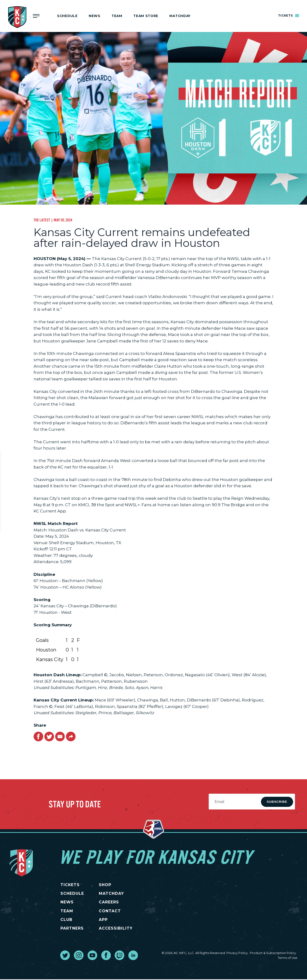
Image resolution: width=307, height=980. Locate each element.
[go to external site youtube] (92, 956)
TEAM (67, 911)
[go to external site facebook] (106, 956)
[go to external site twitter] (65, 956)
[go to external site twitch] (119, 956)
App (107, 920)
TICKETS (70, 885)
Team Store (146, 16)
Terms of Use (287, 959)
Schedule (67, 16)
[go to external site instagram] (79, 956)
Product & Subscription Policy (273, 954)
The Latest (42, 220)
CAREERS (112, 903)
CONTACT (113, 911)
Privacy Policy (237, 954)
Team (117, 16)
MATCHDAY (180, 16)
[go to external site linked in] (133, 956)
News (95, 16)
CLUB (66, 920)
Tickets (288, 15)
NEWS (67, 903)
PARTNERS (72, 929)
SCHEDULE (72, 894)
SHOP (108, 885)
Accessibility (119, 929)
